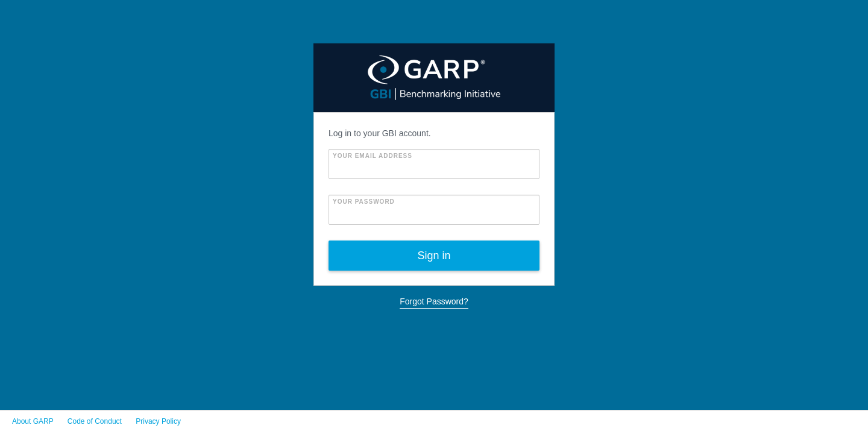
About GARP (33, 421)
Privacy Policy (158, 421)
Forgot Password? (434, 301)
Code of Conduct (95, 421)
